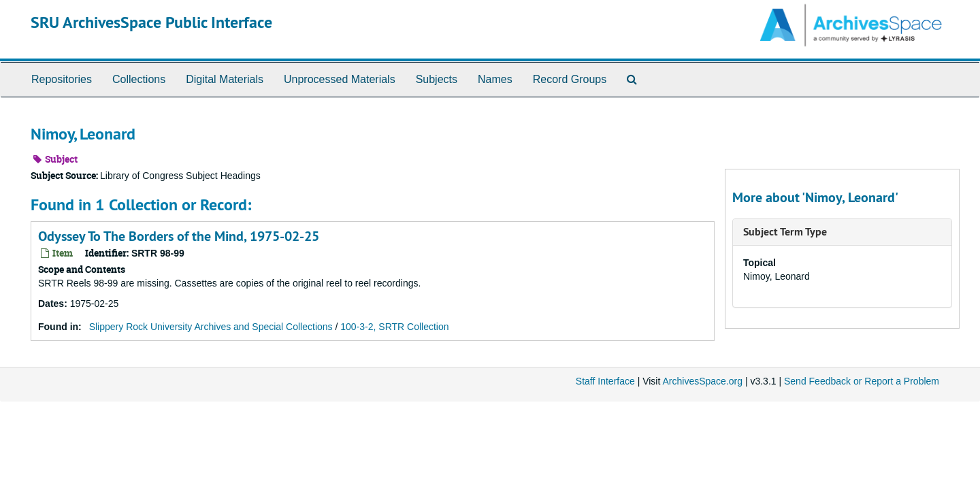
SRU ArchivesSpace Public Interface (151, 22)
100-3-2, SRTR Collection (394, 327)
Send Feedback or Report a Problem (862, 381)
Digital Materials (225, 79)
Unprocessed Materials (340, 79)
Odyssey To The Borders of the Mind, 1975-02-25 (179, 236)
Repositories (62, 79)
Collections (139, 79)
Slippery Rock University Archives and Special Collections (211, 327)
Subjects (437, 79)
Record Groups (570, 79)
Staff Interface (605, 381)
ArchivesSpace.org (702, 381)
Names (495, 79)
